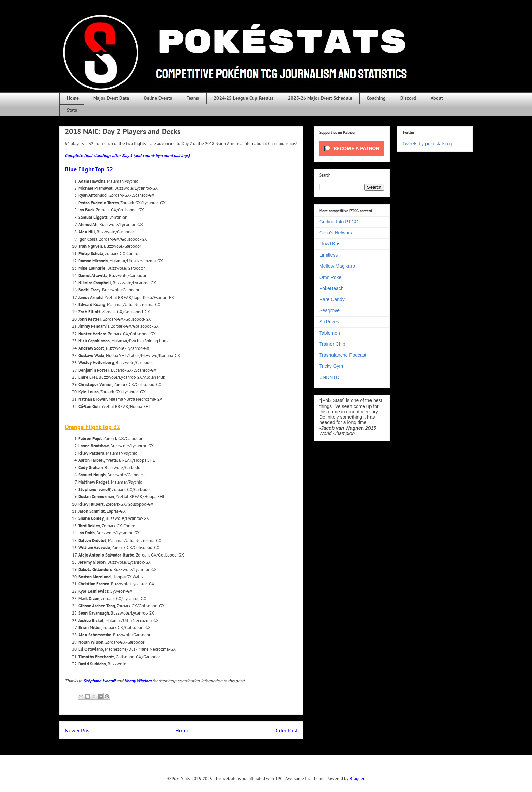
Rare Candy (332, 299)
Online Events (158, 98)
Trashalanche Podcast (343, 355)
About (437, 98)
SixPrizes (329, 322)
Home (73, 98)
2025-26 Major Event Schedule (320, 98)
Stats (72, 110)
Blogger (357, 779)
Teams (193, 98)
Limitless (328, 255)
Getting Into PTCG (339, 222)
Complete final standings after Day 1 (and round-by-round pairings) (127, 156)
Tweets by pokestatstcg (427, 144)
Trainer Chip (332, 344)
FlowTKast (330, 244)
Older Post (286, 730)
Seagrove (329, 310)
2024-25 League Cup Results (244, 98)
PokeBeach (331, 288)
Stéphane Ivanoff (99, 681)
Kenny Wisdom (138, 681)
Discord (408, 98)
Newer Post (78, 730)
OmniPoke (330, 277)
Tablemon (330, 333)
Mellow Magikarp (337, 266)
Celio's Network (336, 233)
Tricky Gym (331, 366)
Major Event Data (111, 98)
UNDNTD (329, 377)
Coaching (376, 98)
